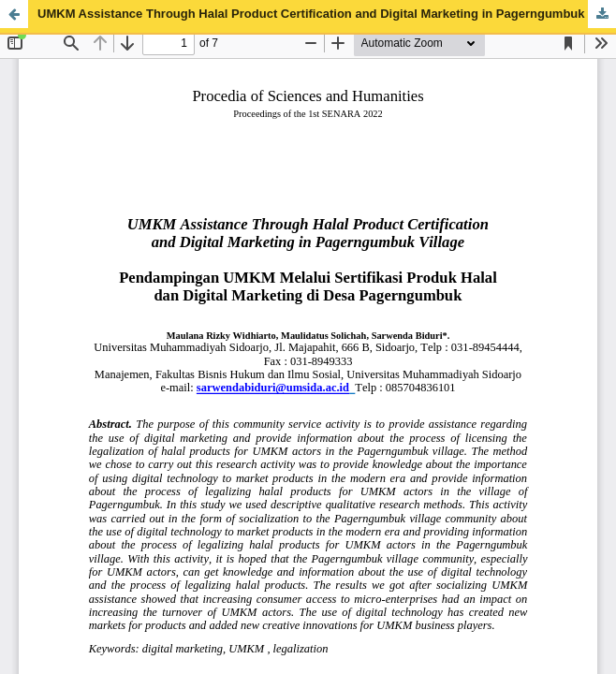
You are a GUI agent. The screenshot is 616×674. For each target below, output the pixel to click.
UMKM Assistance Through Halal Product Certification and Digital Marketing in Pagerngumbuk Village (327, 14)
